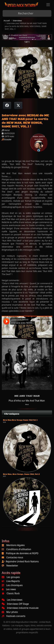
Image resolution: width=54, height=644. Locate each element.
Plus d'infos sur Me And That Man (27, 401)
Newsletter (12, 566)
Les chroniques (12, 585)
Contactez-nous (15, 557)
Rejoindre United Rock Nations (22, 561)
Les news (9, 589)
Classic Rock (11, 593)
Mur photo (10, 612)
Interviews (17, 21)
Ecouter (7, 139)
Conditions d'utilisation (19, 549)
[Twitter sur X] (18, 105)
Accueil (7, 21)
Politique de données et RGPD (22, 553)
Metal (27, 404)
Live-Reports (11, 581)
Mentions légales (16, 545)
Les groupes (11, 577)
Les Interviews (12, 600)
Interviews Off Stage (15, 604)
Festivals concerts (14, 616)
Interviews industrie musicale (20, 608)
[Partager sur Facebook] (7, 105)
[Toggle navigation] (48, 5)
